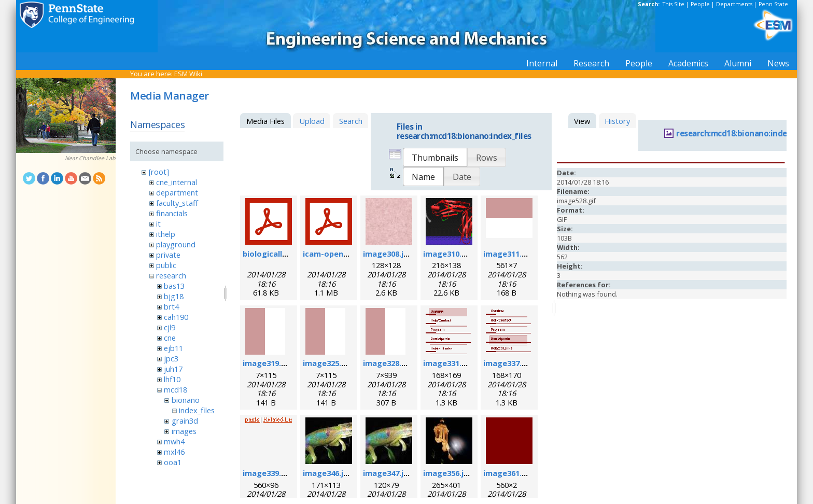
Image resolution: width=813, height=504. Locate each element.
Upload (312, 121)
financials (172, 213)
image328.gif (388, 363)
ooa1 (173, 462)
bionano (186, 400)
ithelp (166, 234)
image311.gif (508, 254)
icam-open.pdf (331, 254)
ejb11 (173, 348)
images (184, 431)
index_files (197, 410)
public (166, 265)
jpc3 (171, 358)
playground (176, 244)
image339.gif (267, 473)
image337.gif (508, 363)
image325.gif (327, 363)
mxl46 (174, 452)
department (177, 192)
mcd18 (176, 389)
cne (170, 338)
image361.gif (508, 473)
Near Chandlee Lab (90, 158)
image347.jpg (388, 473)
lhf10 (172, 379)
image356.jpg (448, 473)
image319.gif (267, 363)
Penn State (773, 4)
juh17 (173, 369)
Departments (734, 4)
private (168, 255)
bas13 (174, 286)
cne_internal (177, 182)
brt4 (171, 306)
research (171, 275)
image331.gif (448, 363)
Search (351, 121)
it (158, 223)
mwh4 (174, 441)
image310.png (450, 254)
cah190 (176, 317)
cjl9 (170, 327)
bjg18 (174, 296)
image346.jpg (328, 473)
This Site (674, 4)
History (617, 121)
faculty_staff (177, 203)
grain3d (185, 421)
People (700, 4)
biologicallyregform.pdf (289, 254)
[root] (159, 172)
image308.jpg (388, 254)
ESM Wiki (188, 74)
